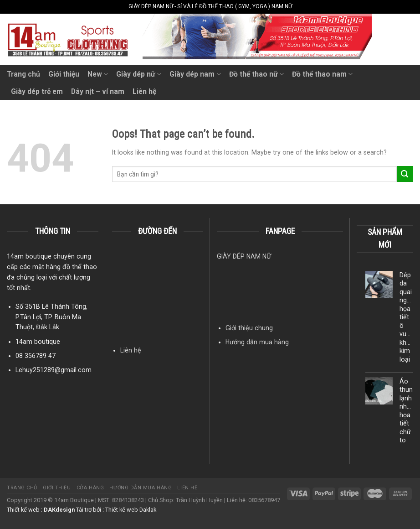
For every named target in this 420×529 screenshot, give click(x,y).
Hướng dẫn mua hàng (257, 342)
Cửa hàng (90, 488)
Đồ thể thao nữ (256, 74)
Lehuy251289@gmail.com (54, 370)
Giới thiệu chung (249, 328)
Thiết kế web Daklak (131, 510)
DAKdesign (59, 510)
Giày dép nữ (139, 74)
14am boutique (38, 342)
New (98, 74)
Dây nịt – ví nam (98, 91)
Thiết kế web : (25, 510)
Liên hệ (144, 91)
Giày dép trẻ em (37, 91)
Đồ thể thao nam (322, 74)
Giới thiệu (64, 74)
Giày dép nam (195, 74)
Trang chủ (23, 74)
